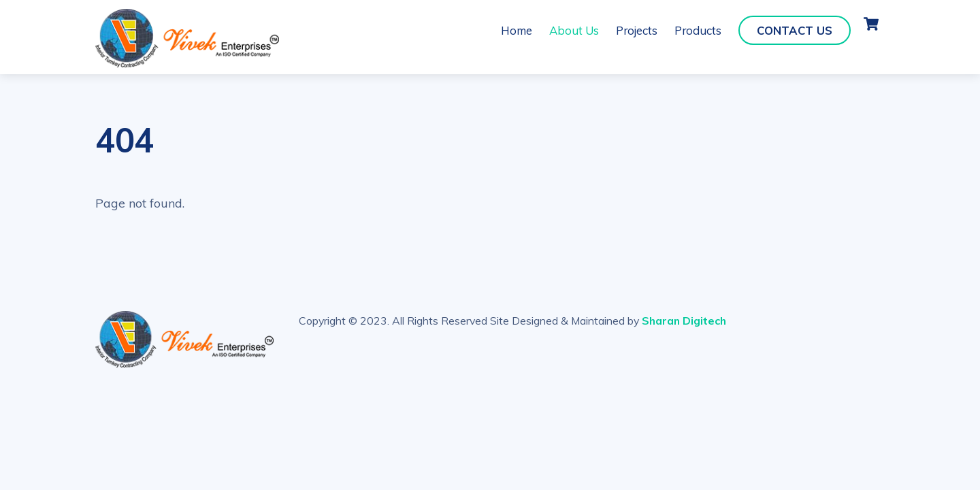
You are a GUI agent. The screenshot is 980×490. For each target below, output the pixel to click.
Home (517, 30)
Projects (637, 30)
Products (698, 30)
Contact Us (795, 30)
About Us (574, 30)
